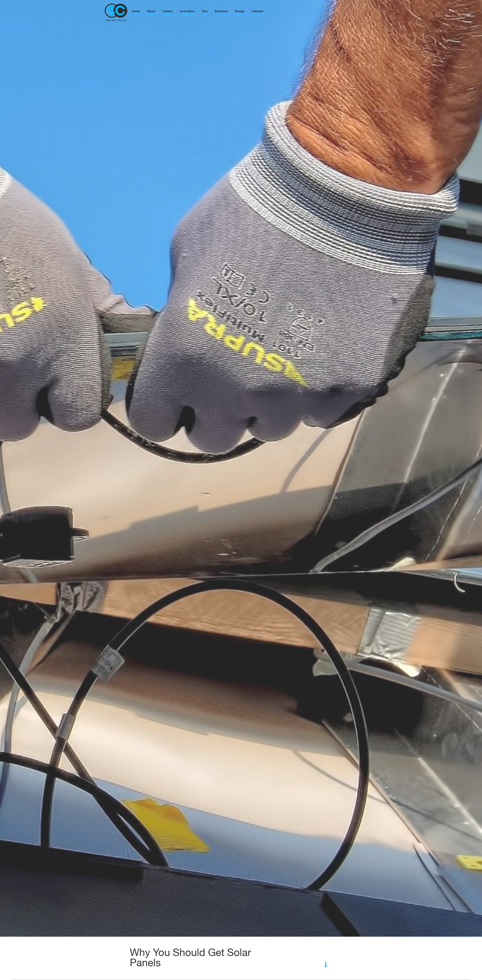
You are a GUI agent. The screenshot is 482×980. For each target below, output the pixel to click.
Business (221, 11)
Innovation (187, 11)
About (151, 11)
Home (136, 11)
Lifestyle (257, 11)
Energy (240, 11)
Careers (168, 11)
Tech (205, 11)
